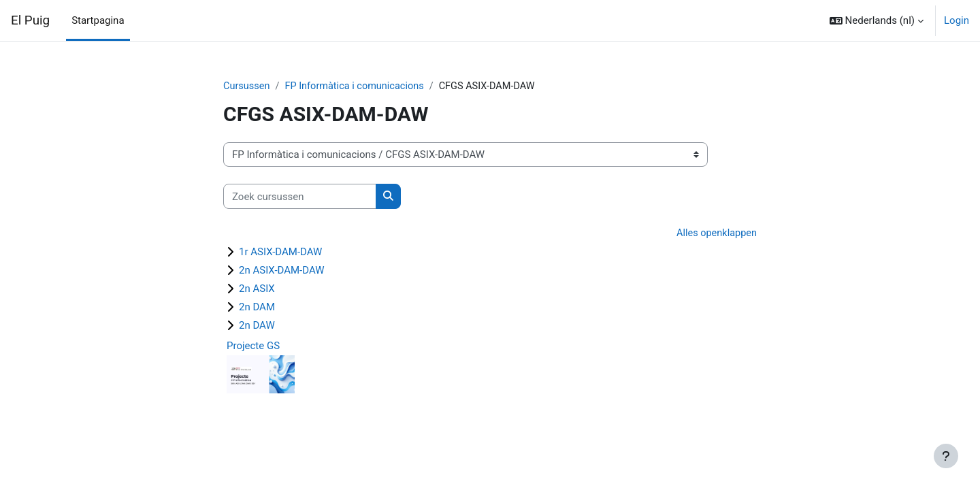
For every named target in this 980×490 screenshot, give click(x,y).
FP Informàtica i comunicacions (359, 86)
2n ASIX (257, 289)
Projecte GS (253, 346)
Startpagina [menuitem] (98, 20)
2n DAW (257, 326)
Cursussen (247, 86)
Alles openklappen (715, 234)
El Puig (30, 20)
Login (957, 20)
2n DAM (257, 308)
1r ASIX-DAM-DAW (280, 252)
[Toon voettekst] (946, 456)
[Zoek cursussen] (300, 197)
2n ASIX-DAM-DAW (282, 271)
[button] (877, 20)
